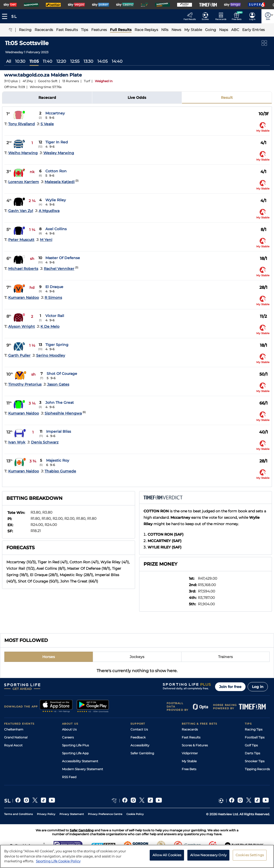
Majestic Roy (58, 460)
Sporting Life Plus (75, 745)
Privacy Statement (72, 814)
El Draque (54, 287)
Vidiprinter (190, 753)
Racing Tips (254, 729)
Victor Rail (55, 316)
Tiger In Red (57, 142)
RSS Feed (69, 777)
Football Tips (255, 737)
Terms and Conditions (18, 814)
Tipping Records (257, 769)
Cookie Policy (135, 814)
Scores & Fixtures (195, 745)
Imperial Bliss (59, 431)
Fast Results (191, 737)
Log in (258, 687)
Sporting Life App (75, 753)
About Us (69, 729)
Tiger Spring (57, 345)
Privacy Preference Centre (105, 814)
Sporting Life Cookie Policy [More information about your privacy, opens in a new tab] (58, 864)
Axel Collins (56, 229)
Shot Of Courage (62, 374)
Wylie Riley (56, 200)
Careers (68, 737)
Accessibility (140, 745)
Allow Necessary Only (208, 858)
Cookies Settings (250, 858)
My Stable (189, 761)
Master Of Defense (63, 258)
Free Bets (189, 769)
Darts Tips (252, 753)
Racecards (190, 729)
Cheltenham (14, 729)
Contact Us (139, 729)
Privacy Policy (46, 814)
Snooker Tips (255, 761)
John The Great (60, 403)
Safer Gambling (142, 753)
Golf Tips (251, 745)
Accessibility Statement (80, 761)
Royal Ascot (13, 745)
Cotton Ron (56, 171)
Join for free (230, 687)
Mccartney (55, 113)
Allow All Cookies (167, 858)
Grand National (16, 737)
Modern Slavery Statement (83, 769)
